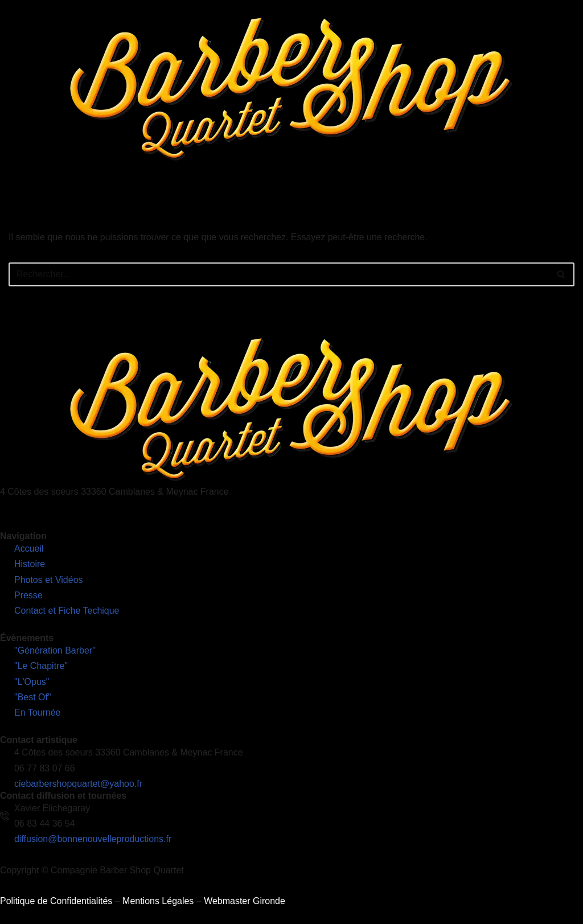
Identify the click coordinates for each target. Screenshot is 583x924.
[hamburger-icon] (570, 187)
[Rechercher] (279, 274)
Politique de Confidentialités (56, 901)
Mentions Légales (158, 901)
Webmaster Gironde (245, 901)
